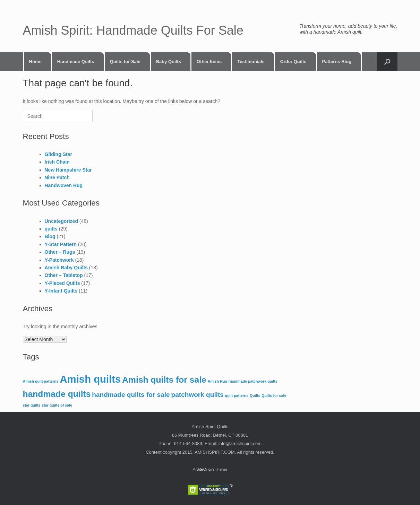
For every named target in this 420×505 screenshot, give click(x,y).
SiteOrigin (205, 469)
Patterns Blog (337, 62)
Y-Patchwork (59, 260)
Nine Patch (57, 177)
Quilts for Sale (125, 62)
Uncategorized (61, 221)
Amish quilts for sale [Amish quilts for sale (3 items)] (164, 380)
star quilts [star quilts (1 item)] (32, 405)
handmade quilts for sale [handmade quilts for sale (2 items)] (131, 395)
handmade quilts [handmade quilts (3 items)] (57, 394)
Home (35, 62)
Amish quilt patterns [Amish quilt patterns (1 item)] (41, 381)
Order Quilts (293, 62)
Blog (50, 236)
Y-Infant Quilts (61, 291)
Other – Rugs (60, 252)
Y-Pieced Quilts (62, 283)
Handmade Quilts (76, 62)
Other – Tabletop (64, 275)
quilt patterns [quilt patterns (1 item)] (237, 395)
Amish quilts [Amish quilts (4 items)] (90, 379)
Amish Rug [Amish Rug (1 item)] (217, 381)
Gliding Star (58, 154)
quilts (51, 229)
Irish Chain (57, 162)
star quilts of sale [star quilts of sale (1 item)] (57, 405)
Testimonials (251, 62)
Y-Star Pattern (61, 244)
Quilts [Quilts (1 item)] (255, 395)
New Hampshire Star (68, 170)
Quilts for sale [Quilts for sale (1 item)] (274, 395)
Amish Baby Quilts (66, 268)
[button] (387, 62)
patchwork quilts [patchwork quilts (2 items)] (198, 395)
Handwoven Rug (64, 185)
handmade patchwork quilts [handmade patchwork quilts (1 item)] (253, 381)
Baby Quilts (169, 62)
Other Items (209, 62)
